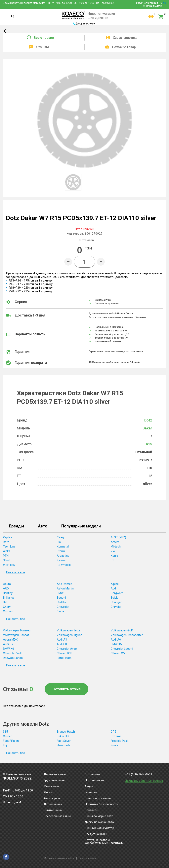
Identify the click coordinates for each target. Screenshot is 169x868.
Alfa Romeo (65, 584)
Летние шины (53, 804)
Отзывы (44, 47)
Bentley (8, 593)
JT (112, 560)
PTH (6, 556)
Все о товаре (44, 38)
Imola (114, 745)
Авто (43, 526)
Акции (89, 786)
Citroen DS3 (64, 653)
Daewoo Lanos (13, 658)
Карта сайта (88, 858)
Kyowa (61, 560)
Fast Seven (64, 741)
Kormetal (63, 547)
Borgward (117, 593)
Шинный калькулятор (99, 828)
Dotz (148, 420)
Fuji (5, 745)
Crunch (8, 736)
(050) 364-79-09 (85, 24)
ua (165, 3)
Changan (116, 602)
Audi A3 (62, 640)
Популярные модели (81, 526)
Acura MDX (10, 640)
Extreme (116, 736)
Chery (7, 607)
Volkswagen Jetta (68, 630)
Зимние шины (53, 810)
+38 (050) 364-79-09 (139, 774)
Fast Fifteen (11, 741)
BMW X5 (116, 644)
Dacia (60, 611)
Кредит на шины (96, 834)
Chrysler (116, 607)
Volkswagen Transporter (127, 635)
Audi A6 (116, 640)
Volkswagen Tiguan (69, 635)
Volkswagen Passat (16, 635)
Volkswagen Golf (122, 630)
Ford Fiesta (64, 658)
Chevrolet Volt (12, 653)
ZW (113, 551)
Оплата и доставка (98, 798)
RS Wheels (64, 565)
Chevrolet (63, 607)
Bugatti (61, 598)
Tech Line (9, 547)
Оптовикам (92, 775)
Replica (8, 537)
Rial (59, 542)
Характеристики (125, 38)
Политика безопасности (101, 804)
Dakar (147, 428)
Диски (48, 792)
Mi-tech (116, 547)
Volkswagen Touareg (17, 630)
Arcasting (63, 556)
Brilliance (9, 598)
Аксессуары (52, 798)
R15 (149, 444)
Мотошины (51, 786)
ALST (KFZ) (118, 537)
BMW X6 (8, 649)
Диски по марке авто (99, 822)
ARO (6, 588)
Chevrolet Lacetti (122, 649)
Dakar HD (63, 736)
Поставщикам (94, 781)
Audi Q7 (8, 644)
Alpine (115, 584)
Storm (61, 551)
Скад (60, 537)
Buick (114, 598)
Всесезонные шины (57, 816)
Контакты (91, 810)
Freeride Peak (120, 741)
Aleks (7, 551)
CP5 (113, 732)
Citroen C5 (118, 653)
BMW (60, 593)
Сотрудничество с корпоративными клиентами (104, 842)
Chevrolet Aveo (67, 649)
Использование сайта (59, 858)
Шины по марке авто (99, 816)
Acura (7, 584)
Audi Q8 (62, 644)
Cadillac (62, 602)
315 (5, 732)
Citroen (8, 611)
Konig (114, 556)
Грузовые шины (55, 781)
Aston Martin (65, 588)
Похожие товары (125, 47)
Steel (6, 560)
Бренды (16, 526)
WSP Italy (9, 565)
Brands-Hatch (66, 732)
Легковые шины (55, 775)
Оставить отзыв (67, 689)
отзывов (86, 240)
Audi (114, 588)
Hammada (63, 745)
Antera (115, 542)
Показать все (15, 572)
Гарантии (91, 792)
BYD (6, 602)
